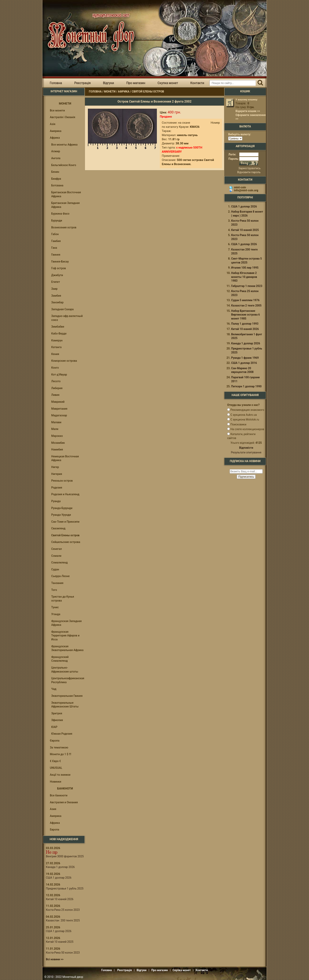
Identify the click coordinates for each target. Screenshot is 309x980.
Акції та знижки (60, 775)
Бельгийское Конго (64, 165)
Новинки (56, 782)
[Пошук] (260, 83)
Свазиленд (58, 528)
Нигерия (57, 474)
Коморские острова (64, 361)
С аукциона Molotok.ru (245, 419)
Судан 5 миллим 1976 (245, 300)
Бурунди (57, 220)
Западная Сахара (62, 309)
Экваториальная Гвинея (67, 696)
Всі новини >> (55, 959)
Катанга (56, 347)
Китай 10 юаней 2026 (60, 899)
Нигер (55, 467)
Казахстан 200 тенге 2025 (63, 920)
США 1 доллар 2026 (59, 878)
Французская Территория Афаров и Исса (65, 636)
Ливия (55, 395)
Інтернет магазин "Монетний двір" (89, 32)
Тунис (55, 607)
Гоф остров (59, 268)
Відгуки (108, 83)
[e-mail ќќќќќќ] (246, 471)
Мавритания (59, 409)
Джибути (57, 275)
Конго (55, 368)
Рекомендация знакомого (247, 410)
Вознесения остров (64, 227)
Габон (55, 234)
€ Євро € (55, 761)
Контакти (197, 83)
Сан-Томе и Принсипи (65, 522)
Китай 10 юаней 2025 (60, 942)
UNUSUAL (56, 768)
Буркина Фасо (60, 214)
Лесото (56, 381)
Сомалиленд (59, 562)
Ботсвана (57, 185)
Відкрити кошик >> (248, 111)
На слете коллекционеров (247, 429)
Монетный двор (73, 977)
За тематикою (59, 747)
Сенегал (57, 549)
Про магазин (136, 83)
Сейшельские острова (66, 542)
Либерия (57, 388)
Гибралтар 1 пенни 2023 (247, 286)
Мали (55, 429)
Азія (53, 124)
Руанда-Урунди (61, 515)
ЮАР (54, 727)
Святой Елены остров (148, 92)
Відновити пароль (249, 172)
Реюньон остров (62, 481)
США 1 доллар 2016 (244, 363)
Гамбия (56, 241)
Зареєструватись (249, 168)
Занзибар (57, 302)
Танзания (57, 583)
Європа (55, 741)
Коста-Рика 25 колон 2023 (63, 910)
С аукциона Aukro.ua (243, 415)
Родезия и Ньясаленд (65, 494)
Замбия (56, 296)
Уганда (56, 614)
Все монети (57, 110)
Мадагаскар (59, 415)
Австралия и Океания (64, 802)
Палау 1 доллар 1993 (245, 324)
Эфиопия (57, 720)
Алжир (56, 151)
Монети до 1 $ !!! (60, 754)
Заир (54, 289)
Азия (53, 809)
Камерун (57, 340)
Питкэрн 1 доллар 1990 (246, 386)
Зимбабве (58, 327)
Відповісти (246, 448)
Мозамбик (58, 443)
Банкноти (65, 788)
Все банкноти (59, 795)
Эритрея (57, 713)
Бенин (55, 172)
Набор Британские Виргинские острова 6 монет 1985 (246, 315)
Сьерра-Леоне (60, 576)
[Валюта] (235, 138)
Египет (56, 282)
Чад (54, 689)
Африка (124, 92)
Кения (55, 354)
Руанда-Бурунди (62, 508)
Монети (110, 92)
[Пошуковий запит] (233, 83)
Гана (54, 248)
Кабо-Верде (59, 334)
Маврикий (58, 402)
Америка (56, 131)
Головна (56, 83)
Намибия (57, 449)
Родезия (57, 488)
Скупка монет (168, 83)
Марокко (57, 436)
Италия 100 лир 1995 (245, 268)
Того (54, 590)
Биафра (56, 179)
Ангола (56, 158)
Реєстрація (82, 83)
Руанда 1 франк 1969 (245, 358)
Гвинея (56, 255)
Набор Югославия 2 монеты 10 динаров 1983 (244, 277)
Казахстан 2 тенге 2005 (246, 305)
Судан (55, 569)
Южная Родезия (62, 734)
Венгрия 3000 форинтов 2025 (65, 856)
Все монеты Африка (64, 145)
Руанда (56, 501)
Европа (54, 830)
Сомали (56, 556)
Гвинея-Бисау (60, 262)
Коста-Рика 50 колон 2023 (63, 953)
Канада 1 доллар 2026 (60, 867)
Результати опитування (246, 452)
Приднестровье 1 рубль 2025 (65, 888)
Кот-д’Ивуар (59, 375)
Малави (56, 422)
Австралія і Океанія (62, 117)
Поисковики (238, 424)
